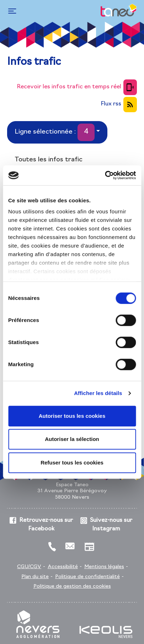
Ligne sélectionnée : (55, 132)
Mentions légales (104, 567)
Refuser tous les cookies (72, 463)
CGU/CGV (29, 567)
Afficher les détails (98, 393)
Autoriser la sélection (72, 439)
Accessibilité (63, 567)
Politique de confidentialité (87, 577)
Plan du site (35, 577)
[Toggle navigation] (11, 11)
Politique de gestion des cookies (72, 586)
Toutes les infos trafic (49, 160)
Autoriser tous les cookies (72, 416)
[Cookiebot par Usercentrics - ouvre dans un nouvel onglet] (105, 175)
